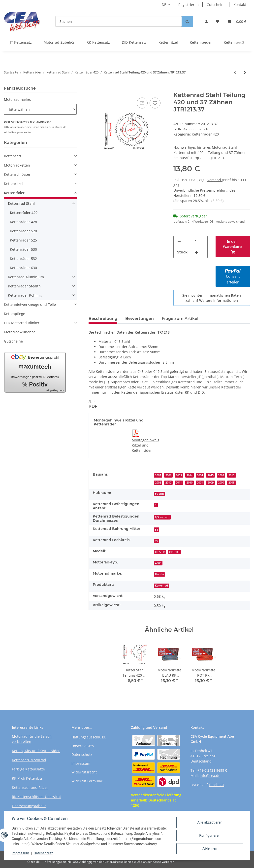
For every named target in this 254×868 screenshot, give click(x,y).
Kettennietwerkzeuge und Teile (30, 304)
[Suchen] (119, 21)
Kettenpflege (15, 314)
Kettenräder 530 (23, 249)
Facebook (217, 785)
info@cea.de (59, 127)
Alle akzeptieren (209, 820)
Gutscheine (216, 5)
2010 (190, 483)
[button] (206, 21)
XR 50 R (160, 552)
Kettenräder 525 (23, 240)
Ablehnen (209, 846)
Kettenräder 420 (205, 134)
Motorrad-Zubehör (59, 42)
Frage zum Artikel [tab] (180, 319)
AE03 (158, 563)
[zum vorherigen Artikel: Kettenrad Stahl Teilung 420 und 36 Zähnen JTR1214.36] (235, 72)
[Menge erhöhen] (196, 252)
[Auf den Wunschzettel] (155, 103)
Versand (215, 180)
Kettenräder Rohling (25, 295)
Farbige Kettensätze (28, 769)
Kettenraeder (201, 42)
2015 (211, 475)
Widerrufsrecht (84, 772)
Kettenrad (161, 586)
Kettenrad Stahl (21, 203)
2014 (190, 475)
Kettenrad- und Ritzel (30, 787)
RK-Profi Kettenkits (27, 778)
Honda (159, 574)
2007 (158, 475)
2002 (158, 483)
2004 (200, 475)
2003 (221, 475)
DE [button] (164, 5)
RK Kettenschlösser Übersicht (36, 797)
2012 (168, 483)
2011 (179, 483)
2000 (221, 483)
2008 (231, 483)
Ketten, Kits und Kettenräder (36, 751)
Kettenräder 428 (23, 222)
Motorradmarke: (17, 99)
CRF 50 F (175, 552)
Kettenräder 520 (23, 231)
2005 (179, 475)
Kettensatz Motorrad (29, 760)
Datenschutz (82, 754)
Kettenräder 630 (23, 268)
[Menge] (196, 242)
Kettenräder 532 (23, 259)
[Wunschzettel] (218, 21)
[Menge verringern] (179, 242)
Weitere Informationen (219, 300)
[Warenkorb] (237, 21)
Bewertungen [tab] (140, 319)
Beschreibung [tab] (103, 319)
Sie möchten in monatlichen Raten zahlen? (212, 298)
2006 (168, 475)
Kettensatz (13, 156)
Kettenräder (14, 193)
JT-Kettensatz (21, 42)
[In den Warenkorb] (93, 89)
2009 (211, 483)
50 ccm (159, 494)
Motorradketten (17, 165)
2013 (231, 475)
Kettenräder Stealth (24, 286)
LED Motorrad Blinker (22, 323)
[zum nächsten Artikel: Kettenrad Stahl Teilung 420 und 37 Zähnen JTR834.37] (245, 72)
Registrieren (189, 5)
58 (157, 530)
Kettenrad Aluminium (26, 277)
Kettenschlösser (17, 174)
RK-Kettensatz (98, 42)
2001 (200, 483)
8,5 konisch (162, 517)
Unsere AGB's (83, 746)
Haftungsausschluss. (89, 737)
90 (157, 541)
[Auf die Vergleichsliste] (142, 103)
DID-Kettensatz (134, 42)
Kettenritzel (168, 42)
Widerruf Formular (87, 781)
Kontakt (240, 5)
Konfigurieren (209, 833)
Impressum (81, 763)
